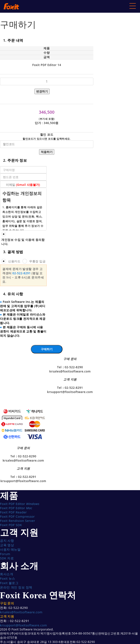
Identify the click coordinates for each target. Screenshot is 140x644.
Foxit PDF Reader (13, 512)
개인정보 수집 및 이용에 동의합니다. (23, 242)
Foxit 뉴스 (8, 578)
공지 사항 (7, 541)
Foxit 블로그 (9, 583)
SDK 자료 (7, 558)
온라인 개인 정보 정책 (16, 587)
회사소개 (7, 574)
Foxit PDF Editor (20, 504)
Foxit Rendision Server (18, 521)
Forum (5, 554)
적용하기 (47, 152)
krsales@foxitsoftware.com (21, 612)
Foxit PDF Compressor (17, 516)
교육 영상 (7, 545)
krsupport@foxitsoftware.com (23, 625)
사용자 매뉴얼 (10, 549)
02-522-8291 (22, 273)
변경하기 (42, 91)
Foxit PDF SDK (11, 525)
